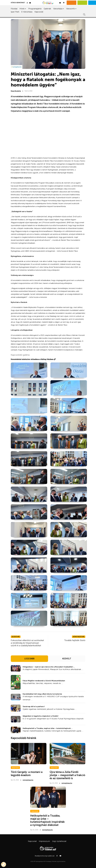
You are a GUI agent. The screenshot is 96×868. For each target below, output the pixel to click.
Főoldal (14, 9)
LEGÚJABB (29, 659)
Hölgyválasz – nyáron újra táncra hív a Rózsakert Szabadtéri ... (49, 667)
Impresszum (44, 841)
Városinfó (71, 9)
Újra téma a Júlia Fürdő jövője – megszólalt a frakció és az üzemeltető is (67, 775)
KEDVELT (67, 659)
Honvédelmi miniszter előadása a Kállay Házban (33, 359)
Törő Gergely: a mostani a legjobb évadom (27, 774)
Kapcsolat (39, 12)
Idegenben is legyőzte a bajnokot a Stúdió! (41, 716)
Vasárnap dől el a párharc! (34, 706)
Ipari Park (15, 12)
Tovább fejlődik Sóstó (75, 640)
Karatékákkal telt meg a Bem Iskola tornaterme (42, 694)
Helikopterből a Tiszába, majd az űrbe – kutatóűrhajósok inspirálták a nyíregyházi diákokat (47, 820)
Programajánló (35, 9)
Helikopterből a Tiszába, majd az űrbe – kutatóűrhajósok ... (48, 728)
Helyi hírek (15, 768)
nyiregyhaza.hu (28, 780)
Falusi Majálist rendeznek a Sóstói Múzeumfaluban (44, 681)
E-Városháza (27, 12)
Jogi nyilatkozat (59, 841)
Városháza (58, 9)
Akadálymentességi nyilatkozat (45, 856)
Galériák (47, 9)
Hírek (22, 9)
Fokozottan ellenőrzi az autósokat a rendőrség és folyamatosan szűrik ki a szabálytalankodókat (27, 643)
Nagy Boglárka (16, 91)
